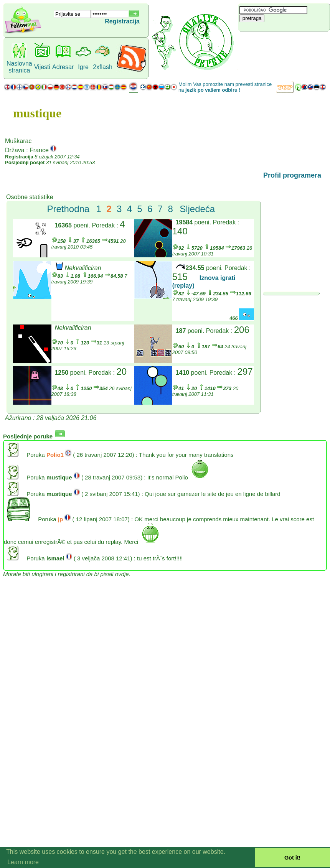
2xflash (103, 67)
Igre (83, 67)
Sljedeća (197, 209)
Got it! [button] (292, 858)
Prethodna (68, 209)
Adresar (63, 67)
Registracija (122, 21)
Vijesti (42, 67)
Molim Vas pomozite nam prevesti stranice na (225, 87)
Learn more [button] (23, 862)
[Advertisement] (284, 44)
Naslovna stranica (19, 67)
